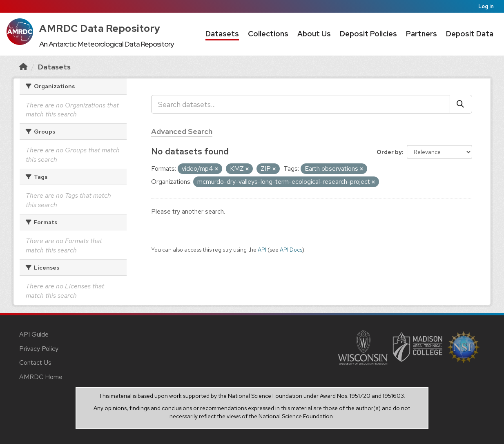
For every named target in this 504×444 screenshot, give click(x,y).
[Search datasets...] (301, 104)
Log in (486, 6)
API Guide (34, 334)
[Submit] (461, 104)
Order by (389, 152)
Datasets (222, 34)
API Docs (291, 250)
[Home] (23, 67)
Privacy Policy (39, 349)
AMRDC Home (41, 377)
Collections (268, 34)
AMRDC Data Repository (100, 28)
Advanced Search (182, 131)
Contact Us (35, 363)
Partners (421, 34)
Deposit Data (470, 34)
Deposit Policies (368, 34)
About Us (314, 34)
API (262, 250)
